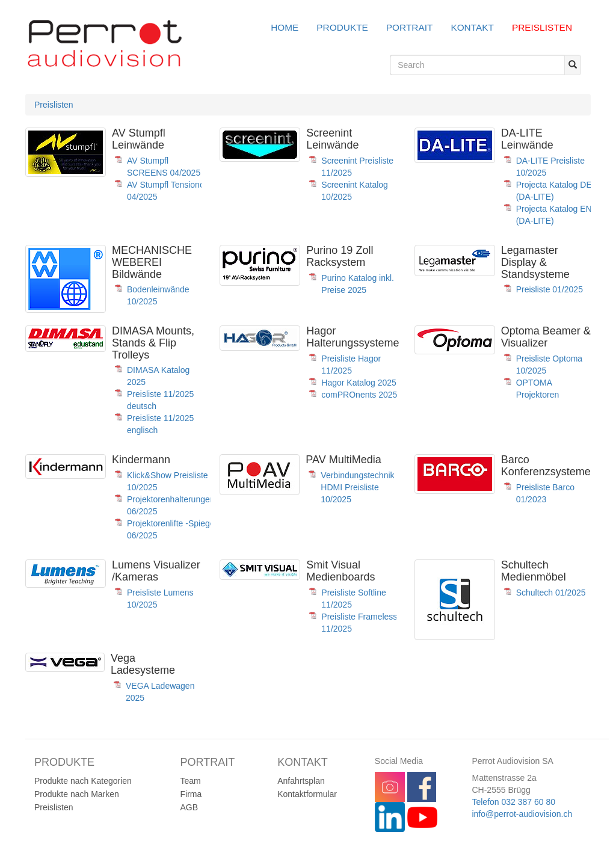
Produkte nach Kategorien (83, 781)
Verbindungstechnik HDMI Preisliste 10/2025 (357, 487)
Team (191, 781)
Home (285, 27)
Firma (191, 794)
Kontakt (472, 27)
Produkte (342, 27)
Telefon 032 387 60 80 (513, 802)
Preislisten (542, 27)
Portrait (410, 27)
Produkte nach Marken (77, 794)
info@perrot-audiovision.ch (522, 814)
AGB (189, 807)
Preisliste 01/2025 (550, 289)
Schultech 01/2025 (551, 593)
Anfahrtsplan (301, 781)
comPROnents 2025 (359, 395)
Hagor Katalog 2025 (359, 383)
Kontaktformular (307, 794)
